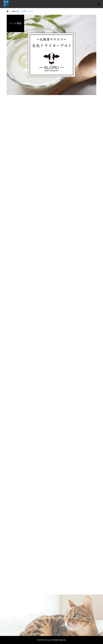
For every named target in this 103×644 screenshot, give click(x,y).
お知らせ (23, 618)
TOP (13, 618)
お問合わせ (87, 618)
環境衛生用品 (50, 618)
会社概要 (75, 618)
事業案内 (63, 618)
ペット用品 (35, 618)
